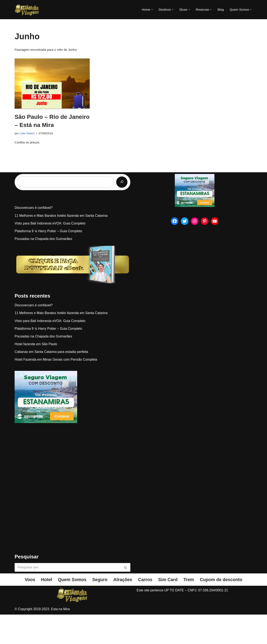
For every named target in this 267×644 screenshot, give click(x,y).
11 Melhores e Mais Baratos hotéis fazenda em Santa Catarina (61, 245)
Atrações (122, 609)
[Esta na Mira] (27, 10)
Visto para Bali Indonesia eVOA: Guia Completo (50, 252)
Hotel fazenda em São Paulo (36, 373)
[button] (148, 10)
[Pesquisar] (122, 211)
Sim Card (169, 609)
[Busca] (68, 597)
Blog (219, 10)
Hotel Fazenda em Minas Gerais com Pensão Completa (56, 389)
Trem (191, 609)
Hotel (43, 609)
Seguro (98, 609)
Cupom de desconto (225, 609)
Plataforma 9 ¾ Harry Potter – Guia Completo (48, 260)
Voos (25, 609)
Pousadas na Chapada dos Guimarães (43, 268)
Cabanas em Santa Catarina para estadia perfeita (51, 381)
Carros (146, 609)
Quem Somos (69, 609)
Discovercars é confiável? (34, 237)
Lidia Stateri (28, 134)
